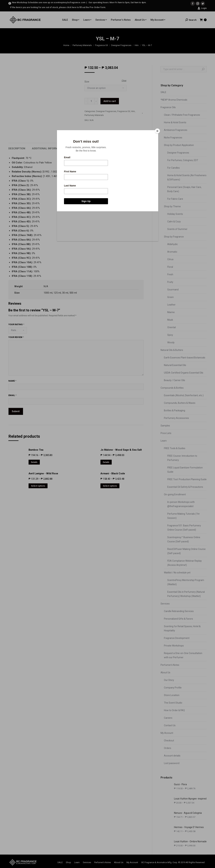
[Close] (157, 131)
